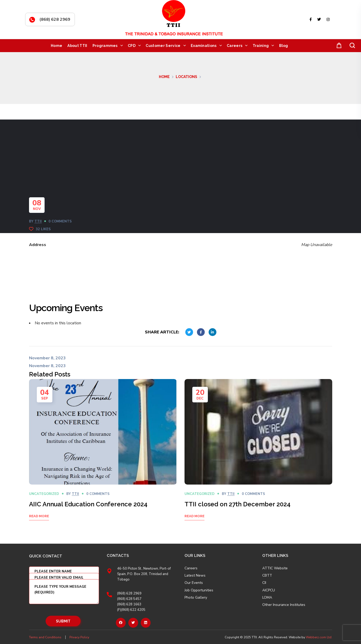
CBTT (267, 576)
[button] (338, 46)
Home (164, 77)
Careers (191, 568)
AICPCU (269, 590)
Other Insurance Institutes (284, 605)
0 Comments (60, 221)
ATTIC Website (275, 568)
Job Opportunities (199, 590)
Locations (186, 77)
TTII (38, 221)
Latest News (195, 576)
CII (264, 583)
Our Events (194, 583)
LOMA (267, 598)
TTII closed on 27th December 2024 (238, 504)
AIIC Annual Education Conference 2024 (88, 504)
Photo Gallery (196, 597)
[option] (103, 456)
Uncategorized (44, 494)
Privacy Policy (79, 637)
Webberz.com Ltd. (319, 637)
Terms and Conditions (45, 637)
